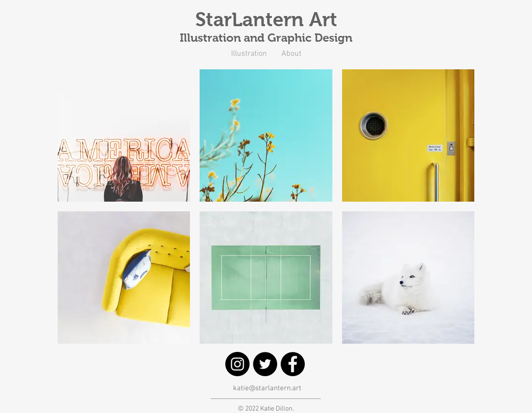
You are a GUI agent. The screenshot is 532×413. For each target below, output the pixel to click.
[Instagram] (237, 364)
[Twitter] (265, 364)
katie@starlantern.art (267, 388)
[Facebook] (293, 364)
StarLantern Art (266, 19)
